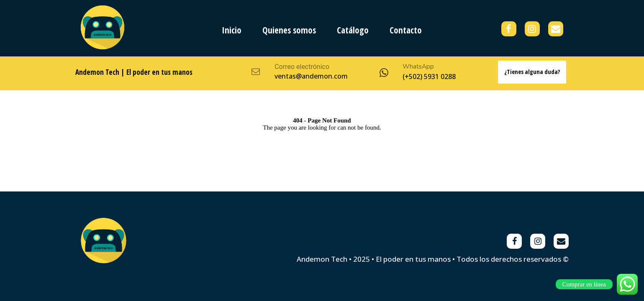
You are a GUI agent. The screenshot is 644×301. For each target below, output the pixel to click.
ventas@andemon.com (311, 76)
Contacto (406, 30)
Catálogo (353, 30)
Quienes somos (289, 30)
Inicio (232, 30)
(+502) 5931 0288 (429, 77)
